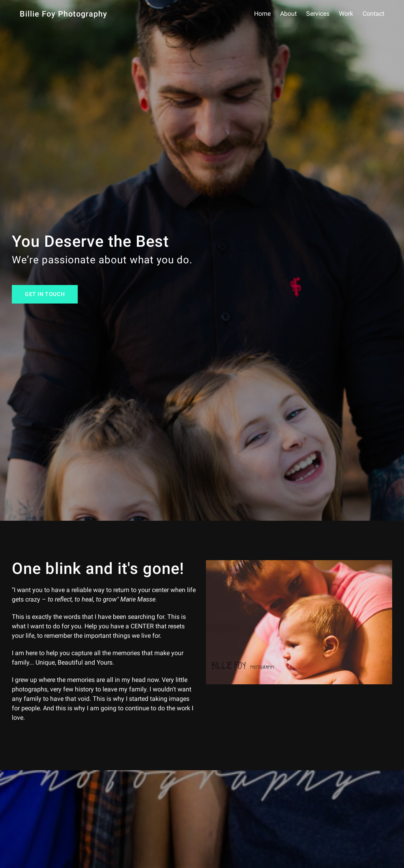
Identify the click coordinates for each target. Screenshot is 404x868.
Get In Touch (45, 294)
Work (346, 14)
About (288, 14)
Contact (373, 14)
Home (262, 14)
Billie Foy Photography (64, 14)
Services (318, 14)
